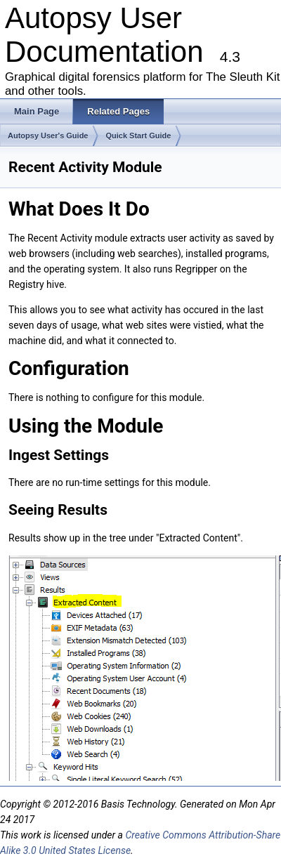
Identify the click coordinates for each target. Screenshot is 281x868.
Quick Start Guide (138, 136)
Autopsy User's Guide (48, 136)
